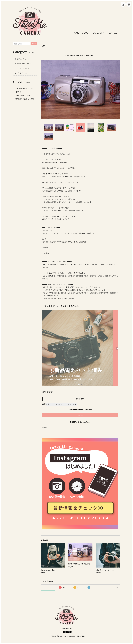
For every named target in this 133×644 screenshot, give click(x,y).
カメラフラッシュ (21, 73)
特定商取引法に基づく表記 (24, 99)
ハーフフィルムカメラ (23, 68)
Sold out (80, 415)
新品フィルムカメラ (22, 59)
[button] (99, 33)
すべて (48, 587)
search (34, 44)
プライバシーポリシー (23, 96)
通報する (45, 428)
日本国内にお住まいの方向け (80, 422)
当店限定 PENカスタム (23, 64)
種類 (44, 404)
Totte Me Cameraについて (24, 89)
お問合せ (18, 92)
